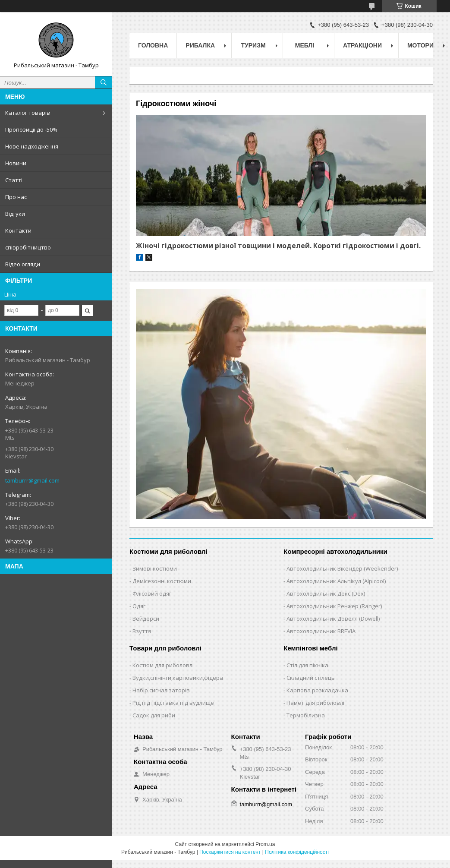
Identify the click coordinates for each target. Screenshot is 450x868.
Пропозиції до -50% (31, 129)
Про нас (16, 197)
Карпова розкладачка (317, 690)
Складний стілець (311, 678)
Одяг (139, 606)
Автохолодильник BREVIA (321, 631)
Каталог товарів (28, 113)
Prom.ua (265, 844)
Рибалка (200, 45)
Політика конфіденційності (297, 852)
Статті (14, 180)
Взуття (142, 631)
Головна (153, 45)
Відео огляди (23, 264)
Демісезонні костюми (162, 581)
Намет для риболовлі (315, 703)
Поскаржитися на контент (230, 852)
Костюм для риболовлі (163, 665)
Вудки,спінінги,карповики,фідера (178, 678)
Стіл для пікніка (307, 665)
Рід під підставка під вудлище (173, 703)
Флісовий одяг (152, 593)
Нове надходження (32, 146)
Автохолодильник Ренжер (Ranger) (334, 606)
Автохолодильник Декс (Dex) (326, 593)
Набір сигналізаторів (161, 690)
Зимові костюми (155, 568)
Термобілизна (306, 715)
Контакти (18, 230)
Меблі (305, 45)
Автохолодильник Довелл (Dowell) (333, 619)
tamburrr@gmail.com (32, 480)
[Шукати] (104, 82)
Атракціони (362, 45)
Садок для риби (154, 715)
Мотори (420, 45)
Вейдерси (146, 619)
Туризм (253, 45)
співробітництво (28, 247)
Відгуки (15, 214)
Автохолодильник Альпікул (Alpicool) (336, 581)
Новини (16, 163)
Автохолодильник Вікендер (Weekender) (342, 568)
